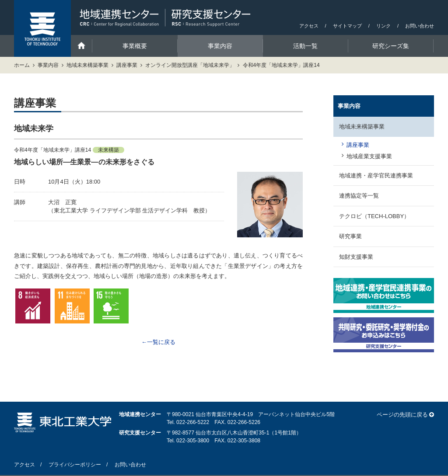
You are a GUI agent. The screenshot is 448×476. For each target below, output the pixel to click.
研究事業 (350, 236)
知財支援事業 (356, 257)
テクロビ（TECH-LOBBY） (374, 216)
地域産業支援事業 (369, 156)
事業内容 (48, 65)
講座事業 (127, 65)
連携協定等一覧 (359, 196)
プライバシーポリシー (75, 465)
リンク (383, 26)
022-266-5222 (193, 422)
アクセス (309, 26)
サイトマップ (347, 26)
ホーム (22, 65)
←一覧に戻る (158, 342)
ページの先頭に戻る (402, 415)
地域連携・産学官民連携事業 (376, 175)
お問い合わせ (420, 26)
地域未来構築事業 (87, 65)
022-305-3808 (244, 441)
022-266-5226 (244, 422)
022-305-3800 (193, 441)
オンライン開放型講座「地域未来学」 (190, 65)
